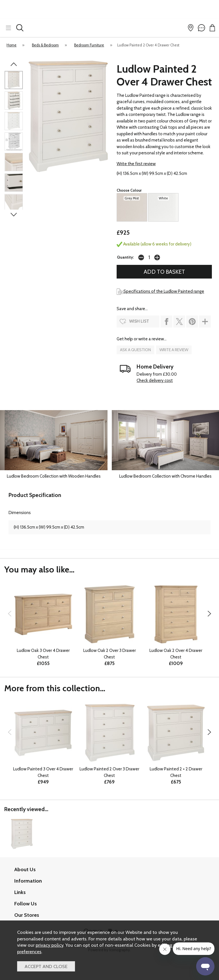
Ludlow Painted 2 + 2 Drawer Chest (176, 772)
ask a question (135, 350)
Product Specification (35, 495)
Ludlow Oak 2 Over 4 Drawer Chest (176, 654)
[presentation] (10, 613)
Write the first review (136, 164)
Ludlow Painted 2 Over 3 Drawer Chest (109, 772)
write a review (174, 350)
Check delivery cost (155, 380)
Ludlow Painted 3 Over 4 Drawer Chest (43, 772)
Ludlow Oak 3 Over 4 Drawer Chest (43, 654)
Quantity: (125, 257)
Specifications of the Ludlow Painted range (160, 291)
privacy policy (49, 945)
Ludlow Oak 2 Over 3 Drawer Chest (109, 654)
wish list (139, 321)
